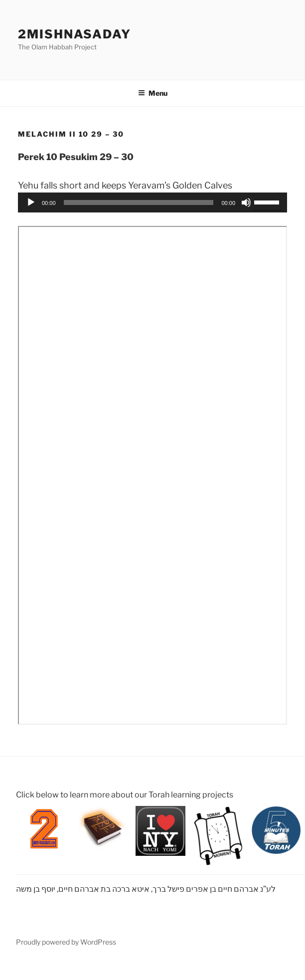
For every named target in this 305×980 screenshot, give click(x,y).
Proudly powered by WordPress (66, 942)
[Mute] (246, 202)
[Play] (31, 202)
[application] (152, 202)
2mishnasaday (75, 34)
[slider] (139, 202)
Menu (153, 93)
